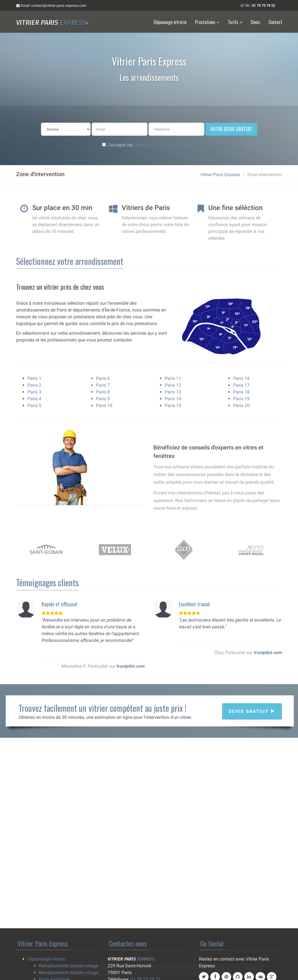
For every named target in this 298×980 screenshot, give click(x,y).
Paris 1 (34, 378)
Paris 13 (173, 392)
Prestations (207, 22)
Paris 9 (103, 399)
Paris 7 (103, 385)
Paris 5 (34, 405)
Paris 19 (241, 399)
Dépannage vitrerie (170, 22)
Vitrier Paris (52, 23)
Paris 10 (104, 405)
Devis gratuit (252, 711)
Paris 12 (173, 385)
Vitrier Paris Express (220, 175)
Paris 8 (103, 392)
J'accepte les (149, 145)
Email (51, 6)
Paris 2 (34, 385)
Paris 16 (241, 378)
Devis (255, 22)
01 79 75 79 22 (225, 971)
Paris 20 (241, 405)
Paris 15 (173, 405)
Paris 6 (103, 378)
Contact (275, 22)
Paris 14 (173, 399)
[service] (66, 129)
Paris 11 (173, 378)
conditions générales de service (165, 145)
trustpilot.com (131, 666)
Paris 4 (34, 399)
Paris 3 (34, 392)
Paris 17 (241, 385)
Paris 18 (241, 392)
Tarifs (235, 22)
